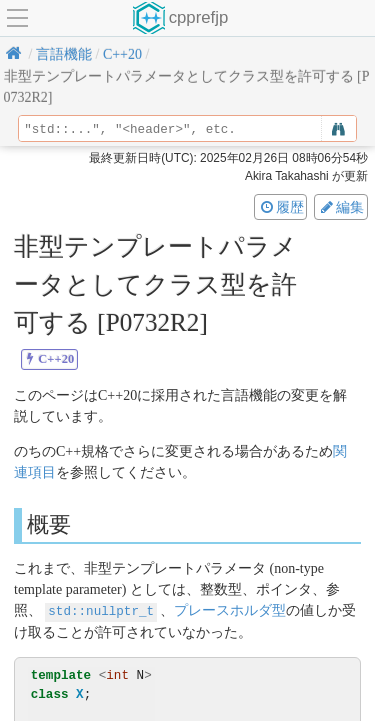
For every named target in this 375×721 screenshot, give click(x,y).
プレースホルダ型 (230, 610)
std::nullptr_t (101, 610)
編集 (341, 207)
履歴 (281, 207)
